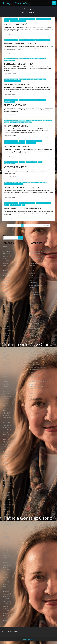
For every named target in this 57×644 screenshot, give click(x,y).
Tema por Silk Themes (28, 639)
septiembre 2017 (7, 454)
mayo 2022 (6, 348)
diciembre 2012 (7, 500)
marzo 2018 (6, 439)
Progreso (32, 355)
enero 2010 (6, 562)
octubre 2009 (7, 570)
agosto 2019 (6, 398)
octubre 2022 (7, 336)
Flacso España (33, 314)
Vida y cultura (19, 184)
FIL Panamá (32, 311)
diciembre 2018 (7, 418)
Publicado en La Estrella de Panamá (18, 21)
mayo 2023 (6, 319)
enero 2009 (6, 591)
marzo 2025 (6, 266)
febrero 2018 (7, 442)
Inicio (3, 631)
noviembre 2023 (7, 304)
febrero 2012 (7, 512)
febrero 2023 (7, 326)
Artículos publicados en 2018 (36, 258)
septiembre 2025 (7, 253)
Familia (31, 307)
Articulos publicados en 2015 (36, 251)
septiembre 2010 (7, 548)
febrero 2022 (7, 355)
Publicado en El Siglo (10, 60)
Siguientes (47, 225)
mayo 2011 (6, 531)
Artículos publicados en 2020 (36, 263)
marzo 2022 (6, 352)
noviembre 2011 (7, 519)
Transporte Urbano (34, 389)
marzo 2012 (6, 509)
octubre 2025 (7, 251)
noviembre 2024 (7, 275)
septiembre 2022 (7, 338)
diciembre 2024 (7, 273)
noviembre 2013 (7, 490)
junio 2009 (6, 579)
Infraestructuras (47, 121)
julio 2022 (6, 343)
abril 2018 (6, 437)
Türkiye (31, 391)
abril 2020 (6, 381)
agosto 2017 (6, 456)
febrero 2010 (7, 560)
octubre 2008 (7, 599)
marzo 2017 (6, 468)
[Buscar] (20, 238)
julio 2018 (6, 430)
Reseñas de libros (34, 377)
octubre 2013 (7, 492)
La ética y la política (41, 19)
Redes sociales (33, 372)
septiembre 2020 (7, 369)
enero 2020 (6, 389)
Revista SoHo (33, 379)
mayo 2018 (6, 435)
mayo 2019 (6, 406)
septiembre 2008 (7, 601)
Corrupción (22, 121)
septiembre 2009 (7, 572)
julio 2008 (6, 606)
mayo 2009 (6, 582)
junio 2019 (6, 403)
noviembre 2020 (7, 364)
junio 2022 (6, 345)
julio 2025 (6, 256)
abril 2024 (6, 292)
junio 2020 (6, 377)
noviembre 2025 (7, 249)
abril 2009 (6, 584)
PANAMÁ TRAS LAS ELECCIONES (20, 43)
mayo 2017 (6, 463)
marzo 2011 (6, 536)
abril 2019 (6, 408)
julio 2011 (6, 526)
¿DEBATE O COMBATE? (15, 167)
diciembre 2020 (7, 362)
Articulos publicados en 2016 (36, 253)
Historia (31, 319)
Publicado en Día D (34, 357)
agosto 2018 (6, 427)
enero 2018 (6, 444)
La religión (32, 326)
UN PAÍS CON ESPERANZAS (17, 84)
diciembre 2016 (7, 476)
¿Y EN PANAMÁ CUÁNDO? (17, 146)
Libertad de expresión (35, 328)
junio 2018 (6, 432)
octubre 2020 (7, 367)
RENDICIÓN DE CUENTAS (16, 126)
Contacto (16, 631)
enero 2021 (6, 360)
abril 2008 (6, 613)
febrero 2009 (7, 589)
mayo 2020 (6, 379)
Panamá (7, 21)
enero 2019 (6, 415)
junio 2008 (6, 608)
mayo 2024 (6, 290)
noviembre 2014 (7, 485)
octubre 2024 (7, 278)
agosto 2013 (6, 495)
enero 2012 (6, 514)
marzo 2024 (6, 295)
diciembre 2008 (7, 594)
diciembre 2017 (7, 447)
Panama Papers (33, 348)
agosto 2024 (6, 282)
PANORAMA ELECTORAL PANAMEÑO (22, 208)
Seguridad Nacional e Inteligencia (37, 381)
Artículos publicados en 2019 (11, 19)
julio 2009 (6, 577)
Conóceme (9, 631)
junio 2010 (6, 553)
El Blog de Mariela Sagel (17, 3)
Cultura (21, 182)
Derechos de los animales (35, 278)
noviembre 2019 (7, 391)
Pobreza (31, 350)
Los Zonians (32, 338)
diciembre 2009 (7, 565)
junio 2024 (6, 287)
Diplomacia (32, 287)
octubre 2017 (7, 451)
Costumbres (32, 273)
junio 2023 (6, 316)
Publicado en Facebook (35, 364)
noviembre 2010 (7, 543)
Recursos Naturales (34, 369)
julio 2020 (6, 374)
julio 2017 (6, 459)
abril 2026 (6, 246)
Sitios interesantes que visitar (36, 386)
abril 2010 (6, 558)
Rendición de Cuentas (34, 374)
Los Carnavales (33, 336)
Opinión (49, 19)
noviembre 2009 (7, 567)
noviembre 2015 (7, 480)
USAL (48, 40)
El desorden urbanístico (35, 295)
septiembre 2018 (7, 425)
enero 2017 (6, 473)
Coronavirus (32, 268)
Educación (27, 182)
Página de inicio (25, 13)
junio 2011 (6, 529)
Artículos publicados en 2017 (36, 256)
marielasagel (8, 34)
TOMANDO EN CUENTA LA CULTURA (22, 188)
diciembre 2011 (7, 517)
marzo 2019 (6, 410)
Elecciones (32, 19)
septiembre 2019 (7, 396)
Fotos (31, 316)
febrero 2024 (7, 297)
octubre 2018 (7, 422)
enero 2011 (6, 538)
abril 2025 (6, 263)
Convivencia (32, 266)
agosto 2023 (6, 311)
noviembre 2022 (7, 333)
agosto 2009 (6, 574)
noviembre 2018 (7, 420)
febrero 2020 (7, 386)
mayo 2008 (6, 611)
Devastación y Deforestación (36, 285)
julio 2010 (6, 550)
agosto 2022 (6, 340)
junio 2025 (6, 258)
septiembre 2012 (7, 504)
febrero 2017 (7, 471)
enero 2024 (6, 299)
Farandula (32, 309)
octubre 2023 (7, 307)
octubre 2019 (7, 393)
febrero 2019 (7, 413)
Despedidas (32, 280)
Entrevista (32, 302)
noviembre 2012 (7, 502)
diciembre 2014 (7, 483)
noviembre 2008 (7, 596)
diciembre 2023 (7, 302)
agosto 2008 (6, 603)
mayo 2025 (6, 261)
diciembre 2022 (7, 331)
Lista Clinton (32, 331)
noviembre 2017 (7, 449)
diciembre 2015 (7, 478)
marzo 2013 (6, 497)
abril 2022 (6, 350)
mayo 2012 (6, 507)
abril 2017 (6, 466)
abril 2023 (6, 321)
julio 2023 (6, 314)
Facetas (31, 304)
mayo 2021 (6, 357)
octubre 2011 (7, 521)
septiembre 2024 (7, 280)
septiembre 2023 (7, 309)
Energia (31, 299)
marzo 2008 (6, 615)
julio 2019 (6, 401)
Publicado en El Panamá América (37, 360)
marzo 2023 (6, 323)
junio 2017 (6, 461)
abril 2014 (6, 488)
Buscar (5, 235)
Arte (31, 246)
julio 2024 (6, 285)
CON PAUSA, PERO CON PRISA (19, 64)
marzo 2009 (6, 587)
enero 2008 (6, 620)
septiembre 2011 (7, 524)
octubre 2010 (7, 546)
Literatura (32, 333)
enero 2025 (6, 270)
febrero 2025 (7, 268)
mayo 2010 (6, 555)
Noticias (31, 340)
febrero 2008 (7, 618)
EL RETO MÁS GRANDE (15, 105)
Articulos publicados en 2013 (36, 249)
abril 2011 (6, 533)
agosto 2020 (6, 372)
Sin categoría (33, 384)
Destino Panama (33, 282)
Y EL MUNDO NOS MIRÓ (16, 24)
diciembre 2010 (7, 541)
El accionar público (24, 19)
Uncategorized (33, 393)
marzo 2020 (6, 384)
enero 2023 (6, 328)
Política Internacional (15, 205)
